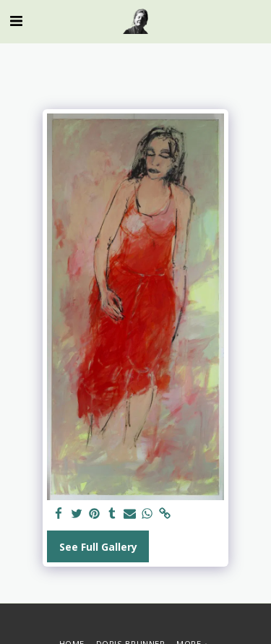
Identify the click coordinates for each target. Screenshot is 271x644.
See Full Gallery (98, 547)
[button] (16, 21)
